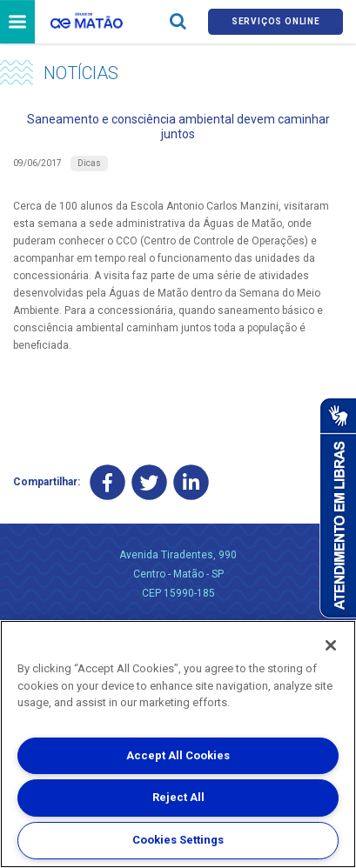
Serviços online (276, 21)
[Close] (331, 645)
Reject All (178, 797)
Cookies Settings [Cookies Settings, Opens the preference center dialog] (178, 840)
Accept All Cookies (178, 755)
